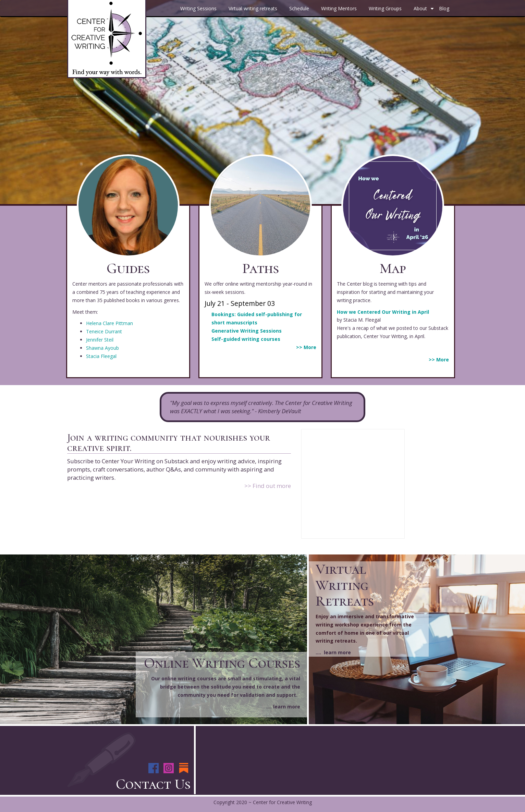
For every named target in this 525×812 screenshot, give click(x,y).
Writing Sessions (198, 8)
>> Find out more (268, 486)
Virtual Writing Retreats (345, 585)
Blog (444, 8)
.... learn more (283, 707)
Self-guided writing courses (246, 339)
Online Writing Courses (222, 663)
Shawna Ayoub (102, 348)
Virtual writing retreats (253, 8)
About (425, 11)
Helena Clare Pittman (109, 323)
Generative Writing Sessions (247, 331)
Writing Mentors (339, 8)
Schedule (299, 8)
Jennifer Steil (100, 340)
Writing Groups (385, 8)
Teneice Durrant (104, 331)
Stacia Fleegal (101, 356)
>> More (306, 347)
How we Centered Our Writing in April (383, 312)
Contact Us (153, 784)
